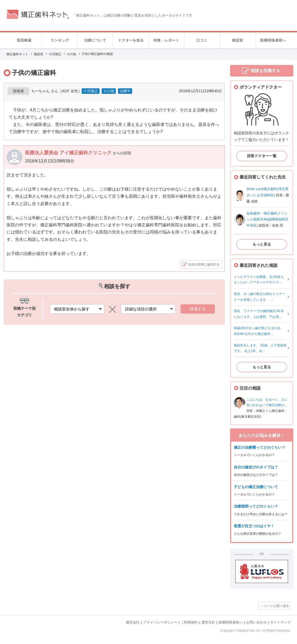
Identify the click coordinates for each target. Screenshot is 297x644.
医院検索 (24, 40)
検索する (198, 309)
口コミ (202, 40)
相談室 (237, 40)
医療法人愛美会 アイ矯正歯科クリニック (69, 153)
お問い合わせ (256, 622)
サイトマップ (280, 622)
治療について (95, 40)
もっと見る (262, 244)
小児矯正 (91, 91)
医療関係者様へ (273, 40)
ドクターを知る (131, 40)
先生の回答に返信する (204, 264)
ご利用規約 (189, 622)
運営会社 (133, 622)
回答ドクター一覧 (262, 156)
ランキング (60, 40)
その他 (109, 91)
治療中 (125, 91)
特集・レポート (166, 40)
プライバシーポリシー (160, 622)
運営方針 (208, 622)
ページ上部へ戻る (276, 606)
